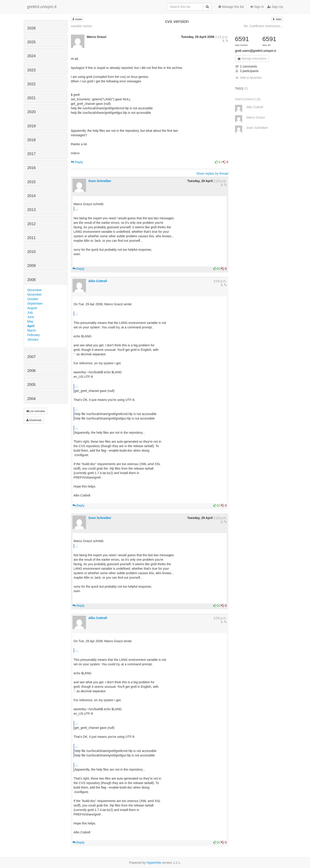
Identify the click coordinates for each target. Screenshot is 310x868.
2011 (32, 238)
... (76, 209)
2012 (32, 224)
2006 (32, 371)
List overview (36, 411)
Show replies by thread (212, 174)
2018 (32, 140)
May (30, 321)
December (35, 290)
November (35, 294)
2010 (32, 252)
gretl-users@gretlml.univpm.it (255, 51)
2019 (32, 126)
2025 (32, 42)
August (32, 308)
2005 (32, 385)
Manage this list (231, 7)
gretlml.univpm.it (42, 7)
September (35, 303)
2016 (32, 168)
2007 (32, 357)
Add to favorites (248, 78)
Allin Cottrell (98, 281)
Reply (77, 162)
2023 (32, 70)
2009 (32, 266)
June (31, 317)
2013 (32, 210)
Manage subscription (252, 59)
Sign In (257, 7)
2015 (32, 182)
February (34, 335)
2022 (32, 84)
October (33, 299)
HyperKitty (154, 863)
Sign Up (275, 7)
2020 (32, 112)
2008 (32, 280)
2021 (32, 98)
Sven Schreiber (100, 181)
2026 (32, 28)
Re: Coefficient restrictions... (263, 26)
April (31, 326)
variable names (82, 26)
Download (34, 420)
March (32, 330)
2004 (32, 399)
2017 (32, 154)
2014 (32, 196)
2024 (32, 56)
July (30, 312)
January (33, 339)
